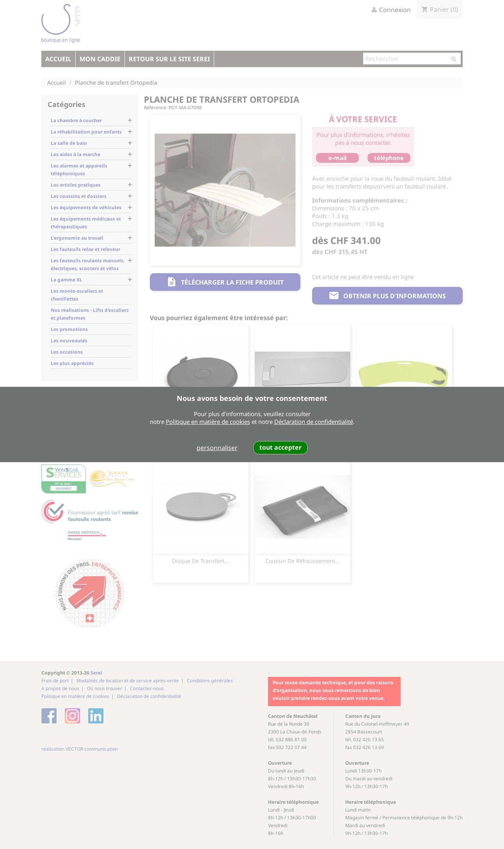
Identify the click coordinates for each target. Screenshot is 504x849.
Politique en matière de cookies (208, 422)
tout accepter (280, 447)
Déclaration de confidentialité (314, 422)
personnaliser (217, 448)
